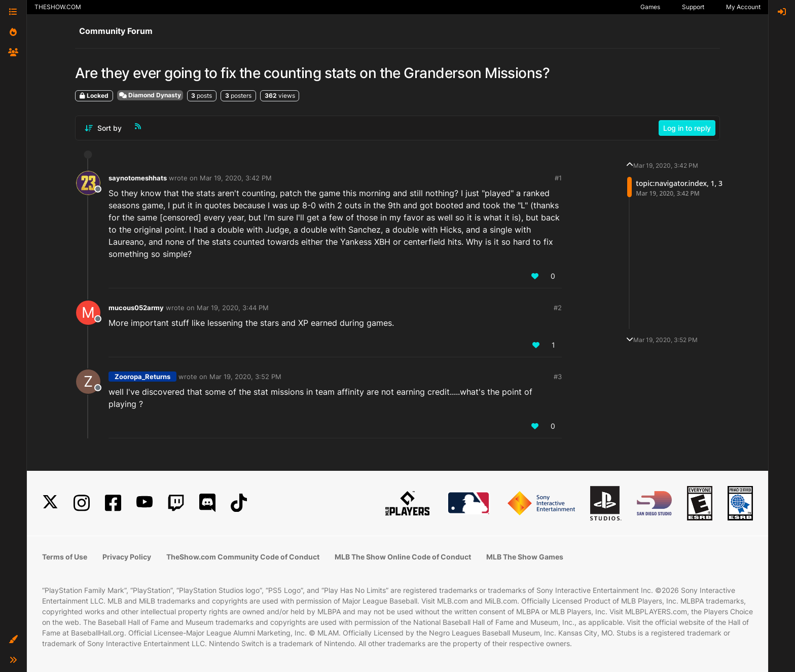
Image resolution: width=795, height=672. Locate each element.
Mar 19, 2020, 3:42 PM (236, 178)
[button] (13, 640)
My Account (743, 7)
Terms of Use (65, 557)
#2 (558, 308)
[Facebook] (113, 503)
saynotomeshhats (138, 178)
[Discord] (207, 503)
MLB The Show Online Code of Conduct (403, 557)
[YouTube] (144, 503)
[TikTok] (239, 503)
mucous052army (136, 308)
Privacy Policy (127, 557)
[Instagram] (82, 503)
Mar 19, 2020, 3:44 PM (233, 308)
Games (650, 7)
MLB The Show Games (525, 557)
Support (693, 7)
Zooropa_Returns (142, 377)
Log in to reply (687, 128)
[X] (50, 503)
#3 (558, 377)
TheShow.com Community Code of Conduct (243, 557)
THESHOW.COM (58, 7)
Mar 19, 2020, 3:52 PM (245, 377)
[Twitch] (176, 503)
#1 (558, 178)
